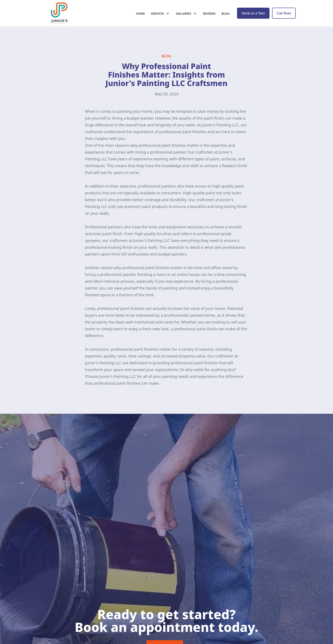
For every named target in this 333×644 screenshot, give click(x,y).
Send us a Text (253, 19)
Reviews (209, 19)
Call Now (284, 19)
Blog (226, 19)
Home (140, 19)
